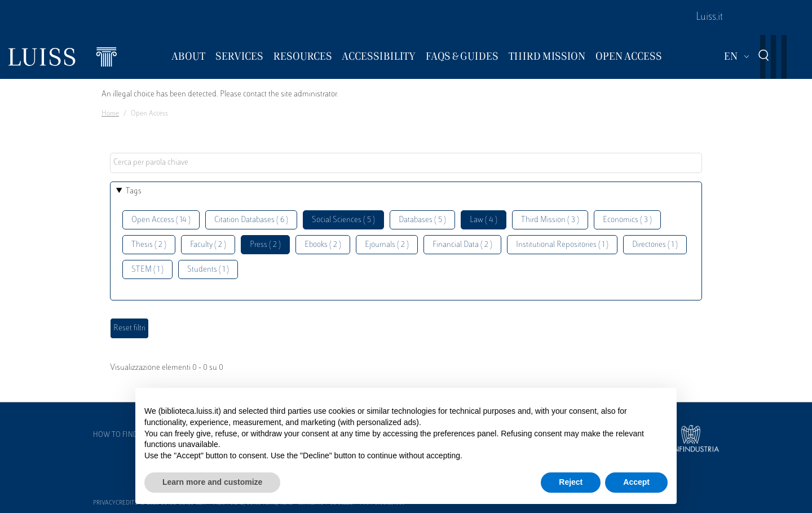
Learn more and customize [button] (212, 482)
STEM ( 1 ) (147, 270)
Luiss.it (709, 17)
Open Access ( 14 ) (161, 220)
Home (110, 114)
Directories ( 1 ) (655, 245)
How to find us (121, 435)
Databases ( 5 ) (422, 220)
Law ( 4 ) (484, 220)
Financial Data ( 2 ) (462, 245)
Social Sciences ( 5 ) (343, 220)
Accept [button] (636, 482)
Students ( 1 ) (208, 270)
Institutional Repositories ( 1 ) (562, 245)
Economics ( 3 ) (627, 220)
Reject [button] (571, 482)
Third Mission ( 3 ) (550, 220)
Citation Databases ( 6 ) (251, 220)
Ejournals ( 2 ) (387, 245)
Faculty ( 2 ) (208, 245)
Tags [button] (134, 191)
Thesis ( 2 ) (149, 245)
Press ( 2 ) (265, 245)
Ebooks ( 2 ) (323, 245)
